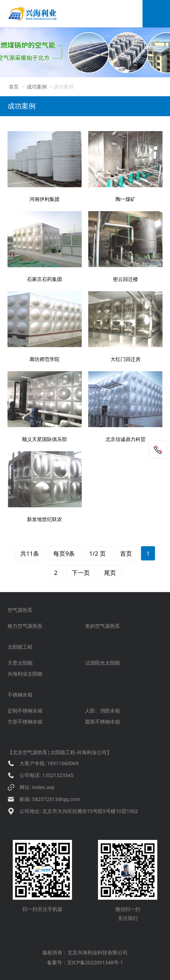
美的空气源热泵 (102, 626)
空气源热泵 (20, 610)
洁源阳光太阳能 (102, 663)
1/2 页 (97, 553)
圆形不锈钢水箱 (102, 722)
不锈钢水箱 (20, 695)
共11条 (30, 553)
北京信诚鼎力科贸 (125, 439)
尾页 (110, 573)
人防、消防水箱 (102, 711)
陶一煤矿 (125, 199)
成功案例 (37, 87)
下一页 (81, 573)
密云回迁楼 (125, 279)
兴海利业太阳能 (25, 674)
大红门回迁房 (125, 359)
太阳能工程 (20, 647)
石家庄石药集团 (44, 279)
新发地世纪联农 (44, 519)
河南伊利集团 (44, 199)
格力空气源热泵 (25, 626)
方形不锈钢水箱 (25, 722)
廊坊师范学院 (44, 359)
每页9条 (64, 553)
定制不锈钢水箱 (25, 711)
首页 (14, 87)
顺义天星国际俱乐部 (44, 439)
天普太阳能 (20, 663)
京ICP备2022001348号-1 (95, 962)
